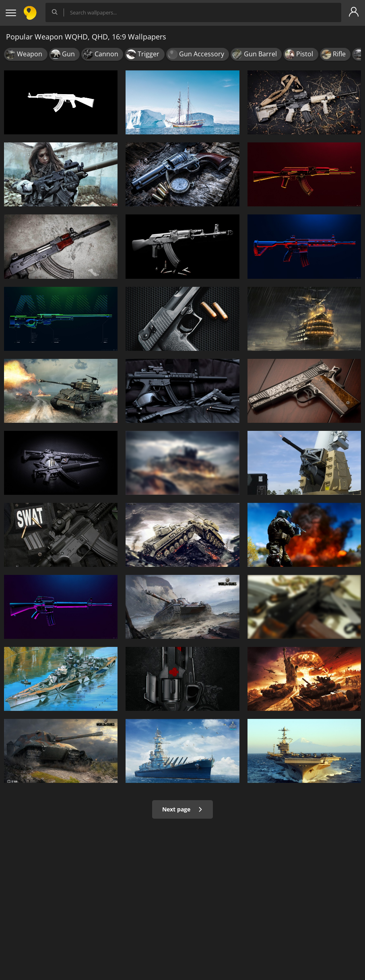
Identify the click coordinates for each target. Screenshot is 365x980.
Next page (182, 809)
